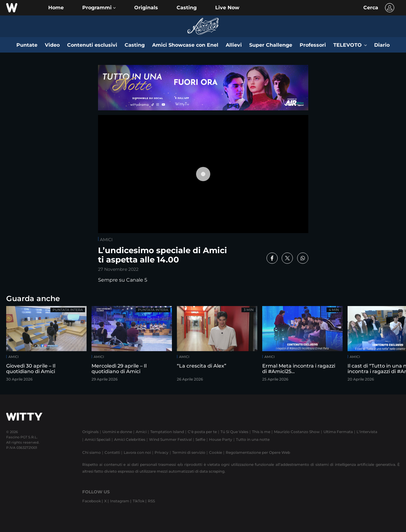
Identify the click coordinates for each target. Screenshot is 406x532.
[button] (99, 8)
